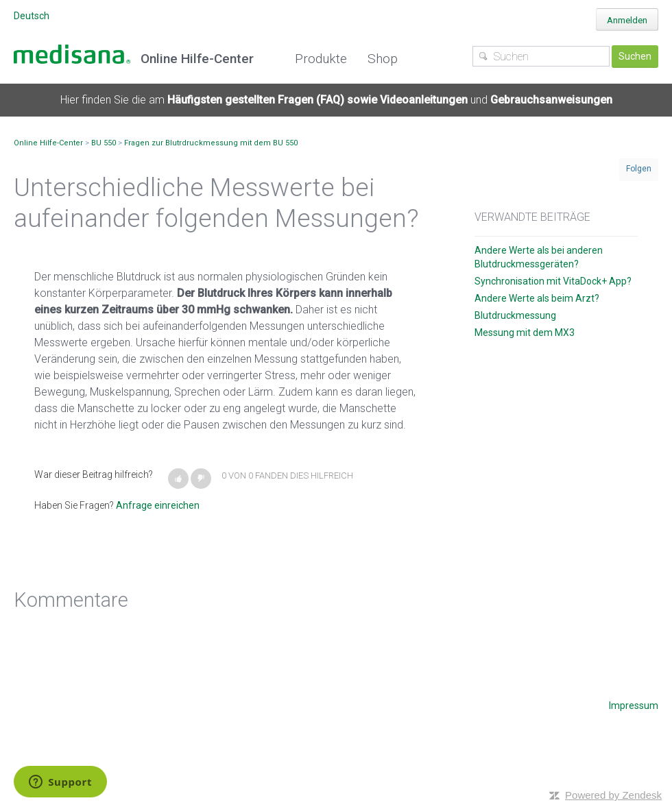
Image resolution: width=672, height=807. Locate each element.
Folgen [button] (639, 169)
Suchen (635, 56)
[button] (178, 479)
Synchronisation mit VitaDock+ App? (553, 281)
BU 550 (104, 143)
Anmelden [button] (627, 20)
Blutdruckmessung (515, 315)
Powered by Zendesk (613, 795)
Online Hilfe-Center (48, 143)
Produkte (321, 59)
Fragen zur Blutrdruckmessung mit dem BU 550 (211, 143)
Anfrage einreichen (158, 505)
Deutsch (32, 16)
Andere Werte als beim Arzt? (537, 298)
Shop (383, 59)
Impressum (634, 706)
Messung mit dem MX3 (525, 333)
